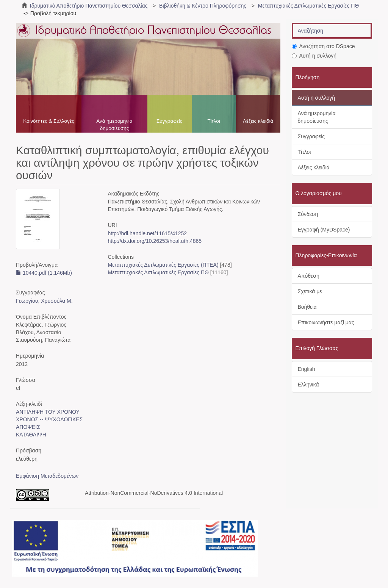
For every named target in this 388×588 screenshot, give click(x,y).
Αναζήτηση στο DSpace (323, 46)
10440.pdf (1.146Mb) (44, 273)
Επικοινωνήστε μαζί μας (326, 322)
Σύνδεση (308, 214)
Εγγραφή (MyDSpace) (324, 230)
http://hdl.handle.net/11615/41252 (148, 233)
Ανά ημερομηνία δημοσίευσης (114, 125)
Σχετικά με (310, 291)
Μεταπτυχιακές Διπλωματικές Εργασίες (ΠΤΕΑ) (163, 265)
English (307, 369)
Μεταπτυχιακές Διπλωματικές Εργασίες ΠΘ (308, 6)
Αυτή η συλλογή (314, 56)
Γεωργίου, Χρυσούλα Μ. (44, 301)
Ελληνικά (308, 385)
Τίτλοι (214, 121)
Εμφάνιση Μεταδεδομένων (47, 476)
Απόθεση (309, 276)
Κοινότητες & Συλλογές (49, 121)
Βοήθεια (307, 307)
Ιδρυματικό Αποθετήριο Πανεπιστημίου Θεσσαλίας (89, 6)
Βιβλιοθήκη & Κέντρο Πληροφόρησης (203, 6)
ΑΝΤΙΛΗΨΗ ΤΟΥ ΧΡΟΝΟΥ (48, 412)
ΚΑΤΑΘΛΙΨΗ (31, 435)
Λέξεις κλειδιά (258, 121)
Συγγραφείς (169, 121)
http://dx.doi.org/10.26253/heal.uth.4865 (155, 241)
